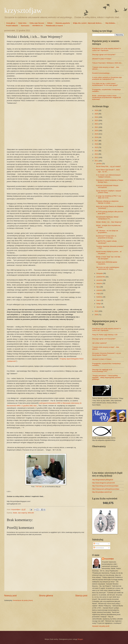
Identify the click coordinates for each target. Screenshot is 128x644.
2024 (97, 117)
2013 (97, 154)
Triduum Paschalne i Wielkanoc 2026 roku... (107, 63)
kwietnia (99, 297)
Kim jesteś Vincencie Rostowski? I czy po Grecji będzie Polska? (107, 354)
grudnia (99, 164)
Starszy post (81, 596)
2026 (97, 110)
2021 (97, 127)
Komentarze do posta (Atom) (23, 600)
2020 (97, 131)
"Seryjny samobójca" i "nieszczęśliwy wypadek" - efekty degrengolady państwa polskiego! (106, 377)
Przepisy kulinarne (12, 26)
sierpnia (99, 283)
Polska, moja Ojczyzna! (37, 23)
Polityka (50, 23)
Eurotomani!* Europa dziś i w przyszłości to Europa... (106, 237)
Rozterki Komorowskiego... (101, 73)
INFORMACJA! (38, 26)
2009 (97, 315)
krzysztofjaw (23, 10)
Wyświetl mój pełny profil (101, 626)
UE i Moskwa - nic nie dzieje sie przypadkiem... (107, 232)
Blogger (80, 639)
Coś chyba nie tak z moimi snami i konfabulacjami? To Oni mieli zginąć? (105, 84)
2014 (97, 151)
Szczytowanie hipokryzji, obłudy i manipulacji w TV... (107, 218)
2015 (97, 147)
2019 (97, 134)
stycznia (99, 307)
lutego (99, 304)
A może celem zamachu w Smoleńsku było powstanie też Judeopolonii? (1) (107, 78)
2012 (97, 157)
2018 (97, 137)
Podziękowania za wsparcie (54, 26)
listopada (100, 273)
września (100, 280)
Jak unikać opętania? (100, 343)
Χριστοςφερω (25, 26)
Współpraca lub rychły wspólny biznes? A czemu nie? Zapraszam (106, 49)
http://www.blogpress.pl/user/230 (103, 483)
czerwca (100, 290)
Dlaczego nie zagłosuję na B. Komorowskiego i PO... (102, 370)
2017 (97, 141)
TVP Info (38, 487)
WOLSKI (31, 513)
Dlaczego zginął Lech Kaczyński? (104, 55)
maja (98, 293)
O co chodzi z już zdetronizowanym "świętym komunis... (108, 176)
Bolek (15, 513)
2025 (97, 114)
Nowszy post (10, 596)
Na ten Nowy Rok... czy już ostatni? (108, 166)
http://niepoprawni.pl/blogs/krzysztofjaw (106, 489)
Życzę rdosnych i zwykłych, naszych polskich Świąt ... (109, 192)
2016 (97, 144)
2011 (97, 161)
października (101, 277)
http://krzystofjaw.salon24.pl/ (102, 492)
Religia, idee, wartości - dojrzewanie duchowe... (88, 23)
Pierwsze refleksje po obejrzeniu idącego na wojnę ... (107, 202)
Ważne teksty (22, 23)
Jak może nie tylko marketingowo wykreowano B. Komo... (108, 268)
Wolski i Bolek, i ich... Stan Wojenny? (109, 222)
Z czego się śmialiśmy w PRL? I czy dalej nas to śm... (109, 197)
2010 (97, 311)
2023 (97, 120)
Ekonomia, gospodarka (63, 23)
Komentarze (99, 548)
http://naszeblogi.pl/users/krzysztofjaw (105, 486)
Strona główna (11, 23)
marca (99, 300)
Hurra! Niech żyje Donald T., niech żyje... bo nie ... (108, 171)
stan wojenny (22, 513)
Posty (96, 544)
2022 (97, 124)
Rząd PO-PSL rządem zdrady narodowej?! (106, 242)
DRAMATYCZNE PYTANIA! (102, 59)
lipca (98, 287)
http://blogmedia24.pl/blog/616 (103, 480)
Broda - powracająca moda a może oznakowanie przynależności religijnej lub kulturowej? (106, 97)
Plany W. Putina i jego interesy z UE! (105, 335)
